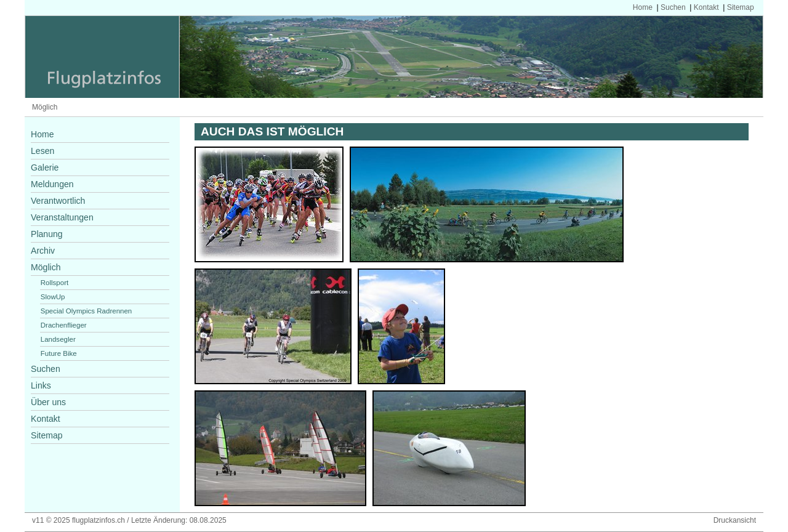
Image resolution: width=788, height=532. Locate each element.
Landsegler (58, 339)
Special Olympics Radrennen (86, 311)
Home (643, 7)
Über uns (48, 402)
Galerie (45, 167)
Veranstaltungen (62, 217)
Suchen (673, 7)
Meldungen (52, 184)
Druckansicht (735, 520)
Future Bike (59, 353)
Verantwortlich (58, 201)
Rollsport (54, 283)
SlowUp (53, 297)
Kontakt (706, 7)
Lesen (42, 151)
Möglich (45, 107)
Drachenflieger (64, 325)
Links (41, 385)
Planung (47, 234)
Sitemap (741, 7)
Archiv (43, 251)
